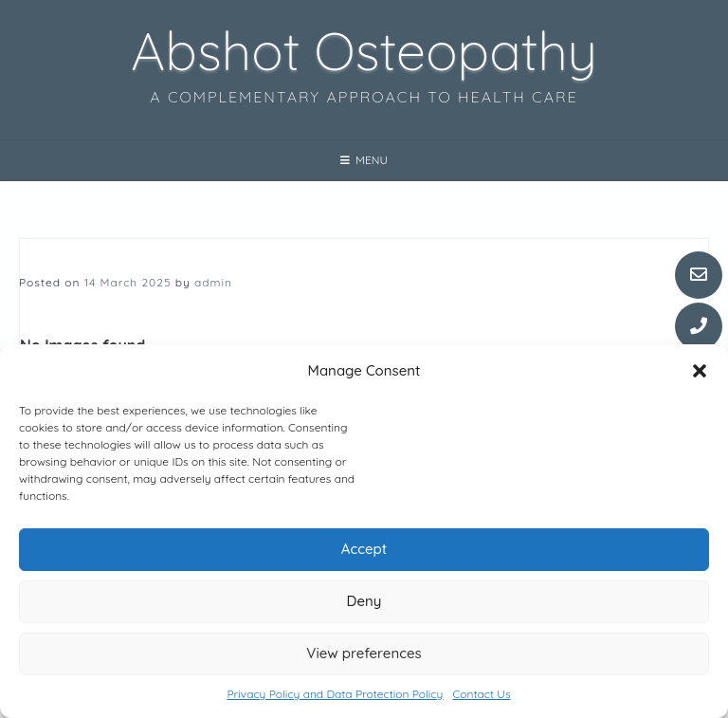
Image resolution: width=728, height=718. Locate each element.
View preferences (364, 654)
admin (213, 282)
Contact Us (481, 694)
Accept (364, 550)
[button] (700, 371)
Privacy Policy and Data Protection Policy (335, 694)
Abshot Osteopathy (364, 50)
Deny (364, 602)
